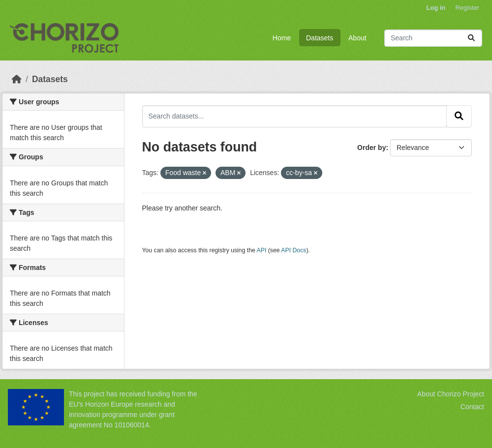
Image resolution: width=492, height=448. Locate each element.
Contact (472, 407)
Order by (371, 148)
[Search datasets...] (433, 38)
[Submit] (471, 38)
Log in (436, 8)
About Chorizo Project (451, 394)
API (262, 250)
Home (282, 38)
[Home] (17, 79)
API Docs (293, 250)
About (357, 38)
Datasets (320, 38)
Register (467, 8)
